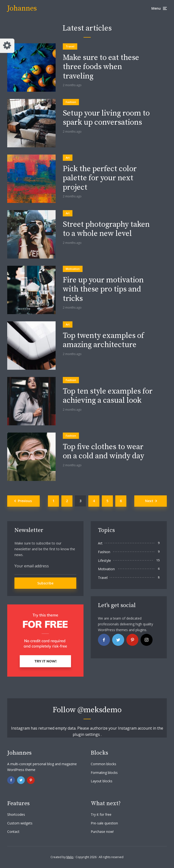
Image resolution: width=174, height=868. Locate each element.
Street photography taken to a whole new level (106, 229)
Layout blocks (102, 781)
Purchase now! (102, 832)
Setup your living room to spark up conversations (106, 118)
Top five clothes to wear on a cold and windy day (103, 452)
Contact (13, 832)
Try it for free (101, 814)
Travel (70, 46)
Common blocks (103, 764)
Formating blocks (104, 773)
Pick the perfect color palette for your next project (100, 178)
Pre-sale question (104, 823)
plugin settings (87, 734)
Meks (70, 857)
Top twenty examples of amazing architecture (103, 340)
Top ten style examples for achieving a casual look (108, 396)
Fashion (71, 102)
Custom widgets (20, 823)
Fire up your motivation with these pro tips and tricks (103, 289)
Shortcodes (16, 814)
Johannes (22, 8)
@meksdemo (100, 710)
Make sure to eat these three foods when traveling (101, 67)
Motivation (73, 269)
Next (149, 501)
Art (68, 158)
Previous (25, 501)
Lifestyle (104, 560)
